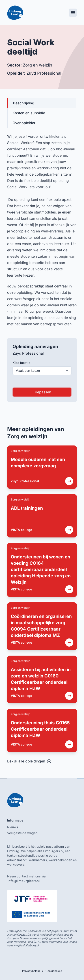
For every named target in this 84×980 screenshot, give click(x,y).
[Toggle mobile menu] (73, 13)
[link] (42, 467)
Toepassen (42, 392)
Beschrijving (24, 103)
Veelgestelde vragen (22, 833)
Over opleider (24, 123)
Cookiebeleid (54, 971)
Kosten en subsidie (29, 113)
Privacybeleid (31, 971)
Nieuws (13, 827)
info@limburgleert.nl (24, 881)
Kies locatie (21, 363)
